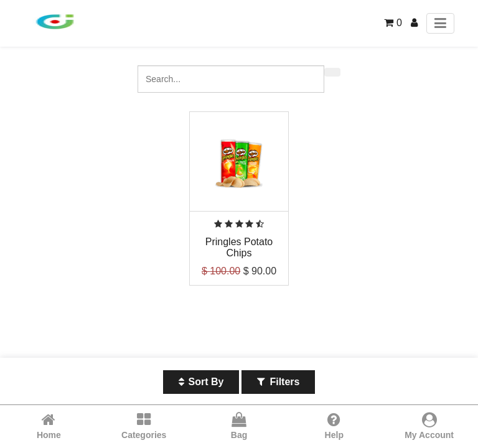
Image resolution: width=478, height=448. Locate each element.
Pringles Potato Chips (239, 247)
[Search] (332, 72)
